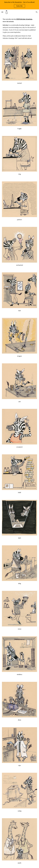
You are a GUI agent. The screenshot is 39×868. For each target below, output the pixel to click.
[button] (2, 12)
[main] (19, 29)
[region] (19, 5)
